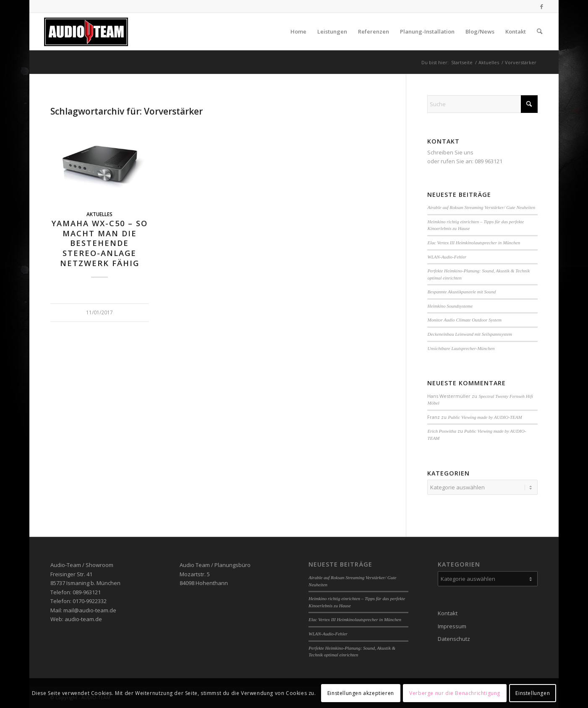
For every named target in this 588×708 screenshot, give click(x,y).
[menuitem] (298, 31)
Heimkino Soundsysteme (450, 306)
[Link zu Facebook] (542, 6)
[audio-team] (86, 31)
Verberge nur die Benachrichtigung (455, 693)
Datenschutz (454, 639)
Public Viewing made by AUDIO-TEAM (485, 417)
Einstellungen (533, 693)
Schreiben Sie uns (450, 152)
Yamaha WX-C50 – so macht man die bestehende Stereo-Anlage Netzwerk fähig (100, 243)
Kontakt (448, 613)
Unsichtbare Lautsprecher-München (461, 348)
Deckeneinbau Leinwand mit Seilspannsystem (470, 334)
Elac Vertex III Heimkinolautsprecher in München (474, 243)
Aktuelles (99, 214)
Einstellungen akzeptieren (361, 693)
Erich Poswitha (442, 431)
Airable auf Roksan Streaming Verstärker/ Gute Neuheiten (481, 207)
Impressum (452, 626)
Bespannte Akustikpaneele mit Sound (461, 292)
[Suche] (540, 31)
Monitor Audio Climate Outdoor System (464, 320)
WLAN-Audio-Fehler (447, 257)
